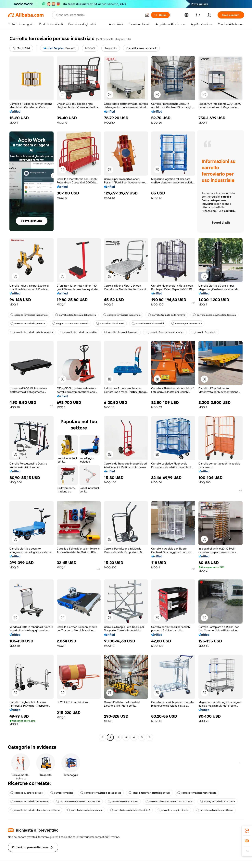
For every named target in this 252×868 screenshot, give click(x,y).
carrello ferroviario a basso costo (101, 793)
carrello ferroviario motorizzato (197, 793)
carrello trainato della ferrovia (167, 315)
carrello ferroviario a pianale (85, 810)
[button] (147, 15)
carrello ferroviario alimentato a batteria (35, 810)
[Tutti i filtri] (21, 48)
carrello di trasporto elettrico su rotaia (169, 801)
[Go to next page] (150, 737)
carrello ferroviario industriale (29, 315)
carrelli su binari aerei (110, 324)
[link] (247, 831)
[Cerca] (160, 15)
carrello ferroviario (204, 332)
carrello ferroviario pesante (28, 324)
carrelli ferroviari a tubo (123, 801)
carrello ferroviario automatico (165, 332)
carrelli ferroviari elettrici (148, 324)
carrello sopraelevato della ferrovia (214, 315)
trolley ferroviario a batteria (217, 801)
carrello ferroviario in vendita (79, 332)
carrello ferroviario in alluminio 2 (130, 810)
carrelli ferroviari (62, 793)
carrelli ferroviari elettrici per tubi (149, 793)
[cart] (198, 16)
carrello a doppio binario (173, 810)
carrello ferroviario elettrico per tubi (78, 801)
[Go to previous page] (102, 737)
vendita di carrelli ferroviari (121, 332)
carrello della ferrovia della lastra (76, 315)
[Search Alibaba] (99, 15)
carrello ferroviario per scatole (29, 801)
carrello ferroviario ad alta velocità (32, 332)
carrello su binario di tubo (27, 793)
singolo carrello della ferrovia (70, 324)
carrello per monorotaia (187, 324)
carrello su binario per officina (214, 810)
